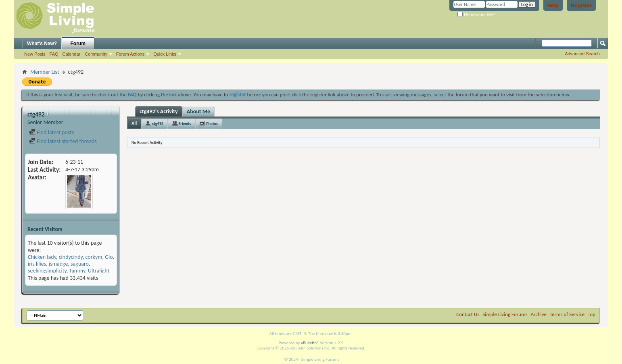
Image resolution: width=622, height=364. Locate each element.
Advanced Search (582, 54)
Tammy (77, 271)
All (134, 123)
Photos (212, 124)
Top (592, 314)
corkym (94, 257)
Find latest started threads (63, 141)
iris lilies (37, 264)
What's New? (42, 44)
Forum (78, 44)
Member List (45, 72)
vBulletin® (310, 343)
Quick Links (165, 54)
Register (581, 5)
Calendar (72, 54)
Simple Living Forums (505, 314)
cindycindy (71, 257)
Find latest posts (51, 132)
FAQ (54, 54)
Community (96, 54)
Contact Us (468, 314)
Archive (539, 314)
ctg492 (158, 124)
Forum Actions (130, 54)
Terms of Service (567, 314)
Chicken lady (42, 257)
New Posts (35, 54)
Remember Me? (477, 15)
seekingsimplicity (47, 271)
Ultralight (99, 271)
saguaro (80, 264)
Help (553, 5)
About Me (198, 111)
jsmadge (58, 264)
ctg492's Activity (159, 111)
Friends (185, 124)
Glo (109, 257)
